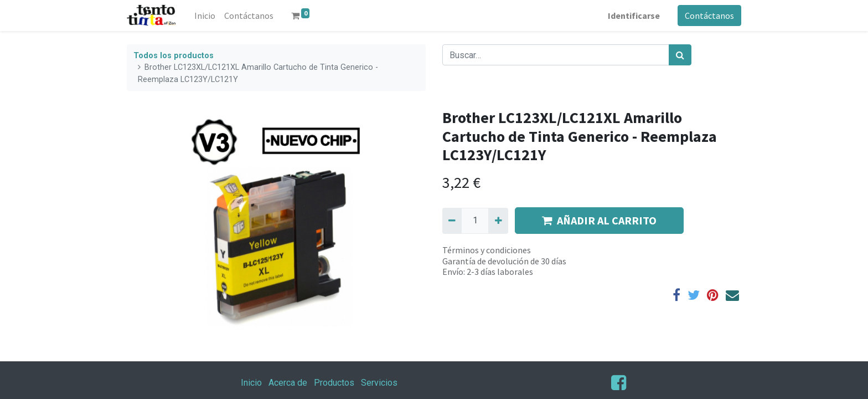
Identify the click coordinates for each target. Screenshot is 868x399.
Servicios (379, 383)
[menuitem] (205, 16)
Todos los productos (174, 56)
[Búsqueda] (680, 55)
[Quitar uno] (452, 221)
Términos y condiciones (487, 250)
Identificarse (634, 16)
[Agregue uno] (498, 221)
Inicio (251, 383)
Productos (334, 383)
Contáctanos (709, 16)
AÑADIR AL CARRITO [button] (599, 220)
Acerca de (288, 383)
